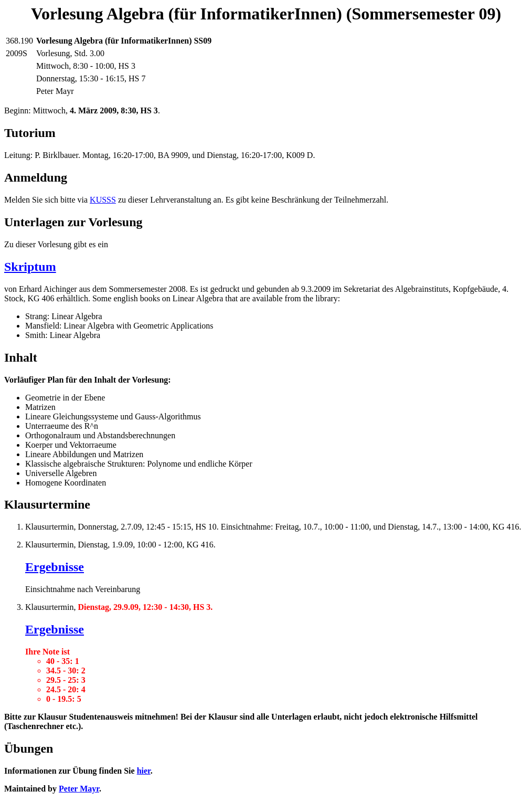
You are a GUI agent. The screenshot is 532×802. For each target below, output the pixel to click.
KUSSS (103, 200)
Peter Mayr (79, 789)
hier (144, 771)
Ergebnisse (55, 567)
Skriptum (30, 267)
